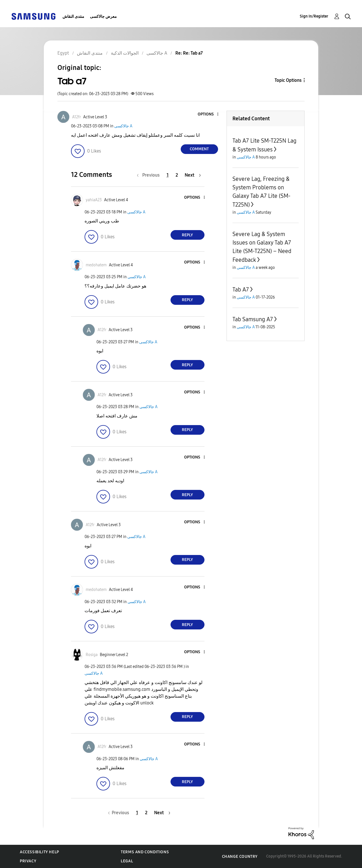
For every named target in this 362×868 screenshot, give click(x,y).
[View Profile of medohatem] (96, 265)
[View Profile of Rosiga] (92, 655)
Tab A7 (241, 290)
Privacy (28, 861)
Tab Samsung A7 (253, 319)
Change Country (240, 857)
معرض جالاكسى (103, 17)
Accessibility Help (39, 852)
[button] (208, 114)
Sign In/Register (314, 16)
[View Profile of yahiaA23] (94, 200)
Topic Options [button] (288, 80)
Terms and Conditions (145, 852)
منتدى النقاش (73, 17)
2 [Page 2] (177, 175)
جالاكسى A (123, 126)
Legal (127, 861)
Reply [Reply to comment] (187, 235)
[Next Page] (193, 175)
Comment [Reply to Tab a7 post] (199, 149)
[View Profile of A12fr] (77, 117)
